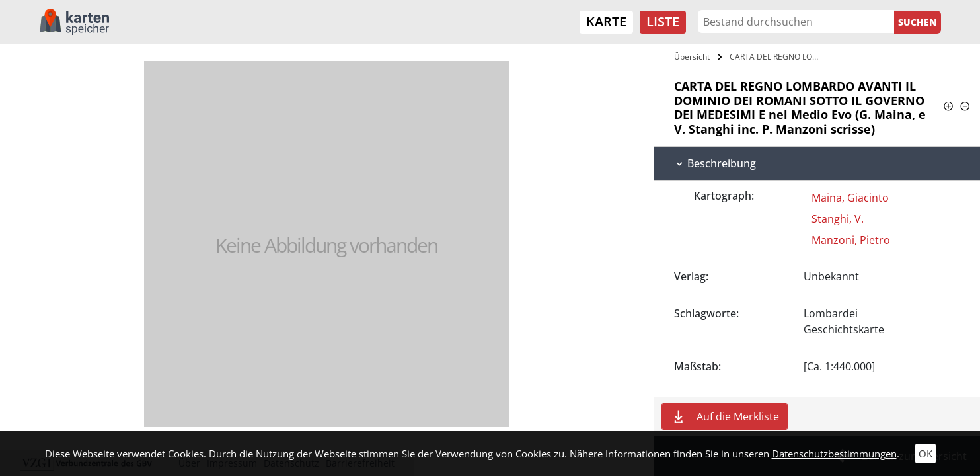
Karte (606, 21)
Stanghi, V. (838, 219)
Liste (663, 21)
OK (925, 454)
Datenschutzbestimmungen (834, 454)
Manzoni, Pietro (851, 240)
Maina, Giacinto (850, 198)
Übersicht (692, 57)
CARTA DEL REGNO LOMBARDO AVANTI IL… (776, 57)
